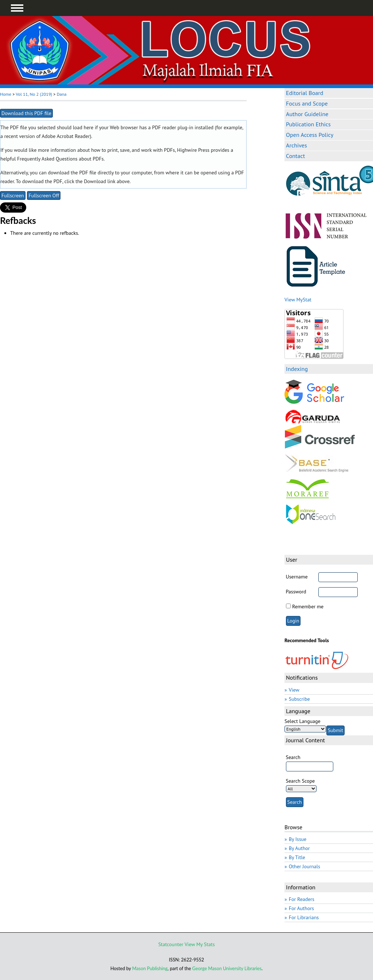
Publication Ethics (308, 124)
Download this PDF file (26, 113)
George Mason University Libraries (227, 969)
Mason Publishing (150, 969)
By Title (297, 857)
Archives (297, 145)
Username (297, 577)
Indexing (297, 369)
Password (296, 592)
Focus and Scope (307, 103)
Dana (62, 94)
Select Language (303, 721)
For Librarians (304, 917)
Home (6, 94)
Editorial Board (305, 93)
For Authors (301, 908)
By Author (299, 848)
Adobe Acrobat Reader (66, 136)
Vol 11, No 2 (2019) (34, 94)
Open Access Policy (310, 135)
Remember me (308, 606)
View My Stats (200, 944)
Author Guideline (307, 114)
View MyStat (298, 300)
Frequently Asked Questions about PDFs (60, 159)
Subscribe (299, 699)
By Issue (298, 839)
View (294, 690)
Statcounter (171, 944)
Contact (295, 156)
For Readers (302, 899)
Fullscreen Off (44, 195)
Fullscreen (13, 195)
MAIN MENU (17, 8)
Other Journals (305, 866)
